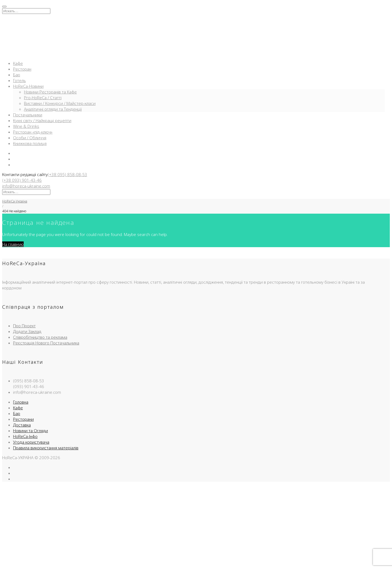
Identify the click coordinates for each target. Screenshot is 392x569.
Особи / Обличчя (30, 138)
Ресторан (22, 69)
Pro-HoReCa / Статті (43, 98)
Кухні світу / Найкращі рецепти (42, 120)
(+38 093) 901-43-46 (22, 180)
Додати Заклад (27, 331)
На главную (13, 244)
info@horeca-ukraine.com (26, 186)
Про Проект (24, 326)
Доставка (22, 425)
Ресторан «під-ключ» (33, 132)
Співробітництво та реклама (40, 337)
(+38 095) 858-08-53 (67, 174)
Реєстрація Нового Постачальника (46, 343)
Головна (21, 402)
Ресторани (23, 419)
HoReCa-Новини (28, 86)
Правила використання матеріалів (46, 448)
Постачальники (28, 115)
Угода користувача (31, 442)
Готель (19, 80)
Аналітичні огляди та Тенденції (53, 109)
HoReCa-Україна (15, 201)
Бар (17, 75)
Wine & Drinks (26, 126)
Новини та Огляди (30, 431)
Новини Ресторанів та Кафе (50, 92)
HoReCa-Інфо (25, 436)
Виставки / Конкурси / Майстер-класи (60, 103)
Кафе (18, 63)
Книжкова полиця (30, 143)
